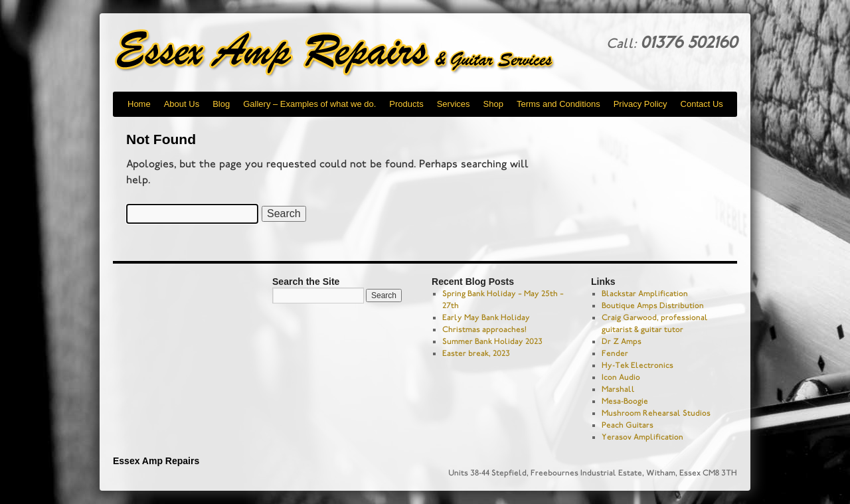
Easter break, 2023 (476, 353)
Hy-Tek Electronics (637, 365)
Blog (221, 104)
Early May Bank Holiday (486, 317)
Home (139, 104)
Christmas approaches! (484, 329)
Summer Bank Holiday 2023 (492, 341)
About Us (182, 104)
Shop (493, 104)
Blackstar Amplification (645, 294)
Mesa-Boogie (625, 401)
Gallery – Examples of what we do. (309, 104)
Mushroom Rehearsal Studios (656, 413)
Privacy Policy (640, 104)
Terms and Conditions (558, 104)
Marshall (618, 389)
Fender (615, 353)
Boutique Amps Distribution (653, 305)
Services (454, 104)
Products (406, 104)
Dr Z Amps (622, 341)
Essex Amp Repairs (345, 53)
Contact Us (702, 104)
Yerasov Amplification (642, 437)
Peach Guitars (628, 425)
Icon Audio (621, 377)
